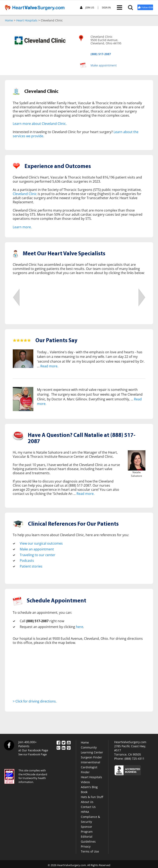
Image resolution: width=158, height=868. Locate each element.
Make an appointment (37, 549)
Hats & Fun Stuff (92, 797)
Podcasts (27, 561)
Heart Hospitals (27, 20)
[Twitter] (64, 742)
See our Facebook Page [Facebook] (33, 754)
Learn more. (22, 227)
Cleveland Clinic (25, 194)
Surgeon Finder (91, 757)
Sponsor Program (87, 829)
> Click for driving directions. (35, 701)
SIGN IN (106, 8)
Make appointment (104, 65)
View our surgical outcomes (41, 543)
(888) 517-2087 (101, 54)
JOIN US (87, 8)
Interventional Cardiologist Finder (91, 767)
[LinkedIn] (64, 747)
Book (84, 792)
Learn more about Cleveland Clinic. (40, 124)
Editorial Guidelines (88, 839)
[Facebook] (58, 742)
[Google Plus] (58, 747)
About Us (87, 802)
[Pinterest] (69, 747)
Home (9, 20)
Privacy (86, 846)
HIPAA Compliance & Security (90, 817)
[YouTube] (69, 742)
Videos (85, 782)
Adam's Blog (89, 787)
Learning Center (92, 752)
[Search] (132, 7)
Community (89, 747)
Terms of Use (90, 851)
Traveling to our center (38, 555)
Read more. (49, 366)
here (80, 627)
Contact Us (88, 807)
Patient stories (31, 566)
